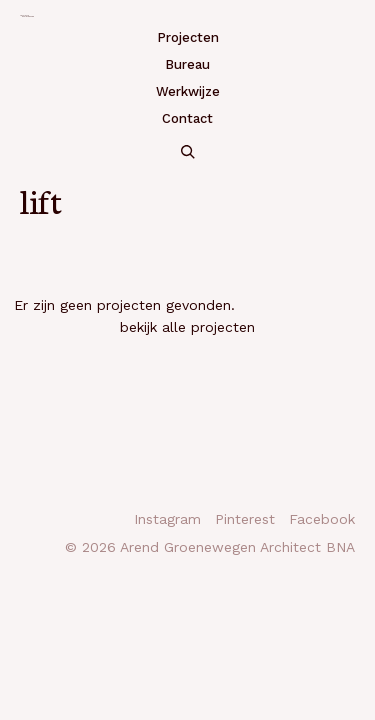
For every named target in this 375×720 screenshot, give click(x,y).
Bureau (187, 64)
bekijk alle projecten (187, 327)
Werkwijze (188, 91)
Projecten (188, 37)
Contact (187, 118)
